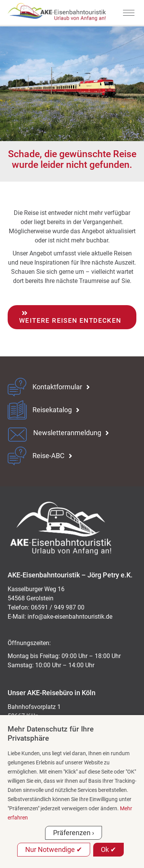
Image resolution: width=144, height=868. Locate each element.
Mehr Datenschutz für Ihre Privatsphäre (51, 734)
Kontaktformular (57, 387)
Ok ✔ (108, 849)
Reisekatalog (52, 410)
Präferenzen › (74, 833)
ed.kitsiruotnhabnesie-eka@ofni (70, 617)
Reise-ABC (49, 456)
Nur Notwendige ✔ (54, 849)
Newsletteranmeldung (67, 433)
